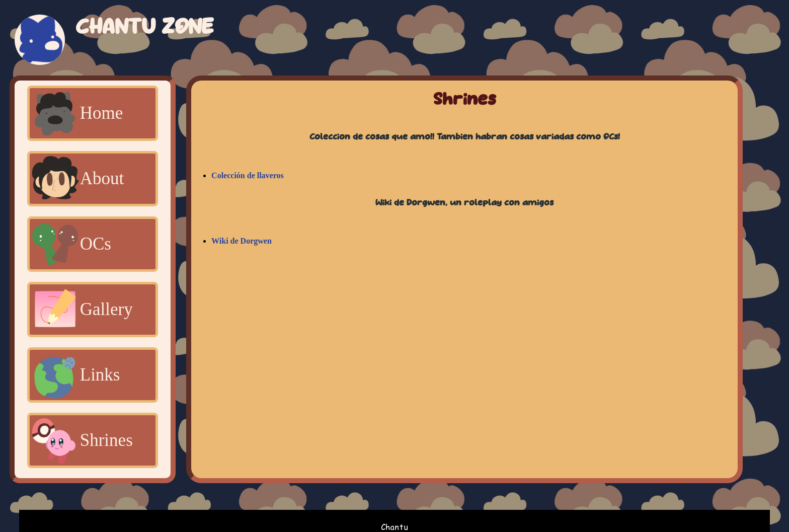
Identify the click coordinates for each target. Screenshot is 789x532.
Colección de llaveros (248, 175)
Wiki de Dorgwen (242, 241)
